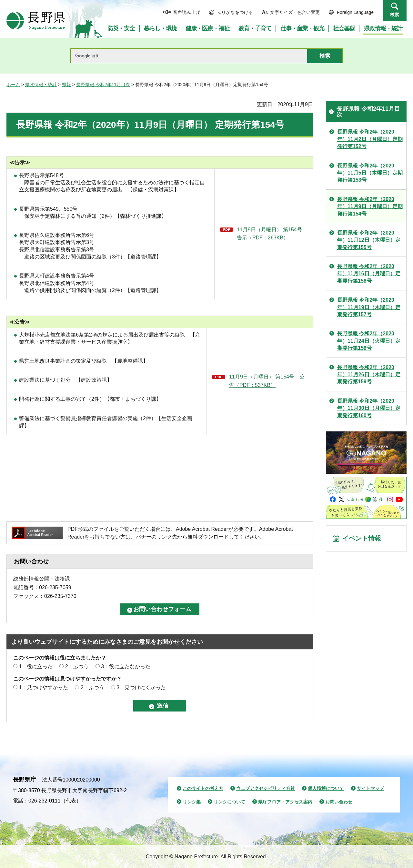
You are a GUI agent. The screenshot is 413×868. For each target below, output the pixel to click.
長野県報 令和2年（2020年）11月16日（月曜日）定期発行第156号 (369, 274)
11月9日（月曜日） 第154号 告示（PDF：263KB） (272, 234)
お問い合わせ (339, 802)
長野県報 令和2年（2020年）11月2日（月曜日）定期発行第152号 (370, 139)
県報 (66, 85)
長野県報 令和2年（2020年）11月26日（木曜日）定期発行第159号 (369, 375)
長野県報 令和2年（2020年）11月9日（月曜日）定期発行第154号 (370, 207)
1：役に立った (36, 666)
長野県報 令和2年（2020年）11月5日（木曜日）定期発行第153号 (370, 173)
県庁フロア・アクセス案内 (285, 802)
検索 (395, 15)
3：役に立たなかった (126, 666)
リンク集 (192, 802)
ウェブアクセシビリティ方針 (266, 788)
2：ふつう (77, 666)
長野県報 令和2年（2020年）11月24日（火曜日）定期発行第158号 (369, 341)
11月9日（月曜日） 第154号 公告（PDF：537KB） (267, 381)
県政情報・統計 (41, 85)
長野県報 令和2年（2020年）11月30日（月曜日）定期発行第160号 (369, 408)
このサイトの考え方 (203, 788)
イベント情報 (362, 539)
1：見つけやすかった (43, 687)
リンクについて (229, 802)
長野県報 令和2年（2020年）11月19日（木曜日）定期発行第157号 (369, 307)
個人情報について (326, 788)
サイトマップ (370, 788)
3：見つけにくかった (141, 687)
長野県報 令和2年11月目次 (103, 85)
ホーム (13, 85)
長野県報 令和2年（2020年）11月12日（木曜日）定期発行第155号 (369, 240)
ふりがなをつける (235, 12)
